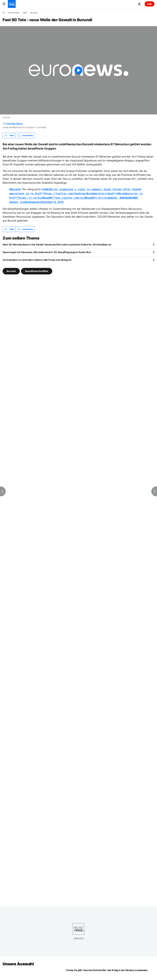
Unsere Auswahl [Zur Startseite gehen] (18, 963)
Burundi (34, 13)
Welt (25, 13)
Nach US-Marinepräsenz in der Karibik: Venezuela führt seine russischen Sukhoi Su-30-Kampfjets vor (57, 243)
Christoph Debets (15, 123)
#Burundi (15, 189)
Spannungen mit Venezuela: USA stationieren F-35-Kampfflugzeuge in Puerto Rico (47, 251)
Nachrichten (14, 13)
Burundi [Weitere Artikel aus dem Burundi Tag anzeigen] (11, 270)
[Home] (4, 13)
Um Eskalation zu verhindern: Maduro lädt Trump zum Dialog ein (37, 259)
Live (149, 4)
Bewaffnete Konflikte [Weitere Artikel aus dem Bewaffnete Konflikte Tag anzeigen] (37, 270)
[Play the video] (78, 70)
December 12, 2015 (52, 201)
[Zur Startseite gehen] (12, 4)
